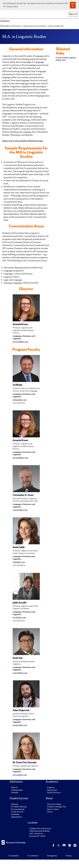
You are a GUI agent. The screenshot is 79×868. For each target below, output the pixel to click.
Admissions (17, 16)
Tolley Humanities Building (39, 839)
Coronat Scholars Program (49, 29)
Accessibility (14, 864)
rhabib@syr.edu (19, 570)
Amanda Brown (20, 333)
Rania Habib (19, 556)
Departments (52, 798)
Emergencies (52, 864)
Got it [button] (73, 5)
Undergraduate (17, 798)
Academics (28, 16)
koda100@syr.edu (20, 681)
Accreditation (33, 864)
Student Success (40, 16)
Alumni (51, 16)
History (50, 820)
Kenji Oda (18, 666)
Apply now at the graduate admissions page (23, 149)
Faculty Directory (54, 801)
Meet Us (14, 796)
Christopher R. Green (23, 503)
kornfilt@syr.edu (19, 626)
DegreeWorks (16, 825)
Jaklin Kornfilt (19, 611)
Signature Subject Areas (58, 24)
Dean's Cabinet (53, 818)
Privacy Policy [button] (12, 6)
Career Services (17, 820)
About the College (54, 812)
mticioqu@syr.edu (20, 783)
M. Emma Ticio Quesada (24, 771)
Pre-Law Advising (18, 818)
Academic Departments (37, 24)
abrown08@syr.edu (20, 350)
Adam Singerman (21, 718)
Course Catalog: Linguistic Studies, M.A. (66, 67)
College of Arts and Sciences (40, 837)
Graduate (15, 801)
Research (62, 16)
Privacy (69, 864)
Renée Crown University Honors (24, 29)
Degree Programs (18, 24)
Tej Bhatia (17, 393)
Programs (51, 796)
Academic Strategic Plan (57, 815)
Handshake (15, 823)
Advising (14, 812)
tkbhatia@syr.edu (20, 408)
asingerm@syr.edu (20, 734)
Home (6, 16)
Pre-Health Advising (19, 815)
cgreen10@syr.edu (20, 518)
